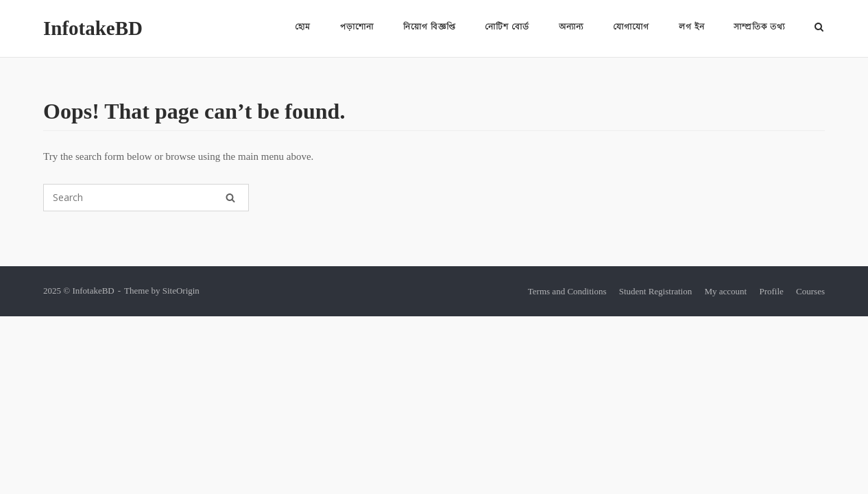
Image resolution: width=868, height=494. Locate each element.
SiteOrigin (181, 291)
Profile (771, 291)
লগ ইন (692, 27)
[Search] (230, 198)
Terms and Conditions (567, 291)
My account (725, 291)
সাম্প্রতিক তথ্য (759, 27)
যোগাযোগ (631, 27)
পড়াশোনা (357, 27)
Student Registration (656, 291)
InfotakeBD (93, 28)
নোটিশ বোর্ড (507, 27)
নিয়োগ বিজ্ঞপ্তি (430, 27)
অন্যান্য (571, 27)
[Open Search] (819, 28)
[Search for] (146, 198)
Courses (810, 291)
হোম (303, 27)
